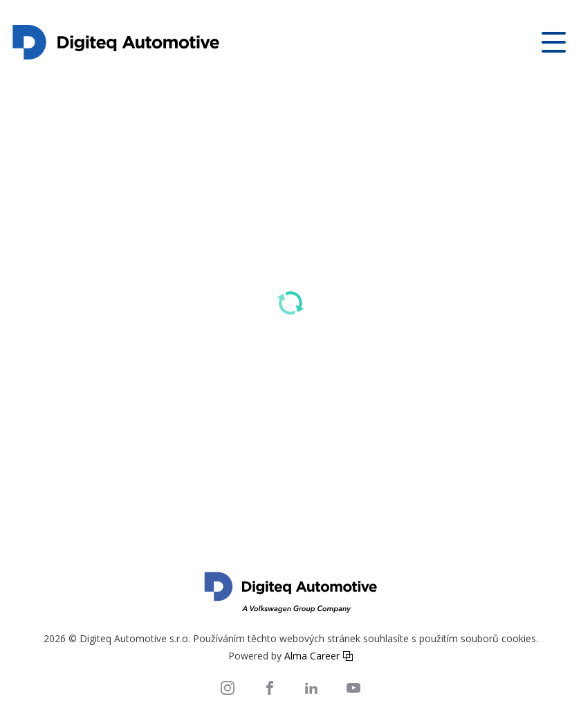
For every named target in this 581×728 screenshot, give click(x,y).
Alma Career (312, 656)
